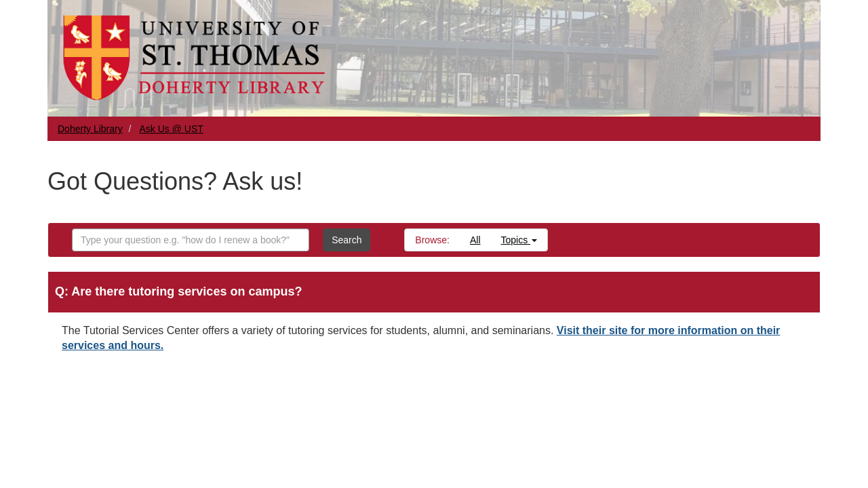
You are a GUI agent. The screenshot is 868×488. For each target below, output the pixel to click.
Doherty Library (90, 129)
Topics (519, 240)
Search (347, 240)
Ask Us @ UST (172, 129)
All (475, 240)
